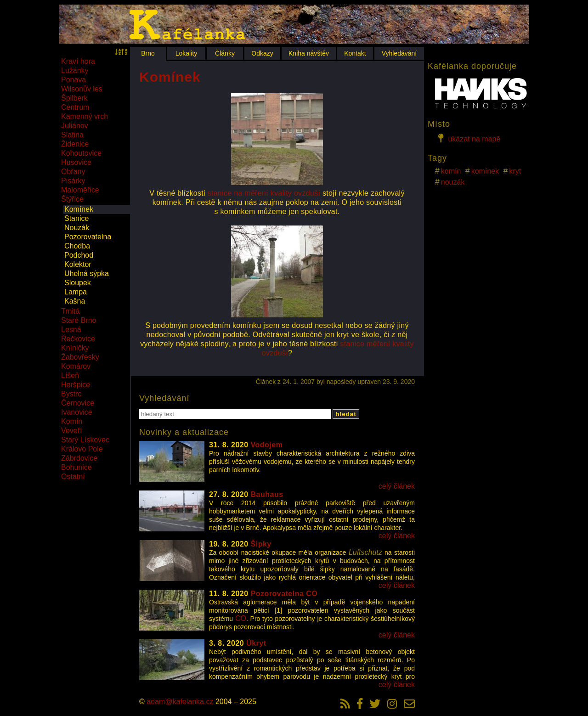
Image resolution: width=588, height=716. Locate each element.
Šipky (261, 544)
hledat (346, 414)
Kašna (75, 301)
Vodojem (267, 445)
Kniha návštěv (309, 53)
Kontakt (355, 53)
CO (241, 618)
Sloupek (78, 283)
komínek (485, 171)
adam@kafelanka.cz (180, 702)
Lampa (76, 292)
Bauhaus (267, 494)
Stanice (76, 218)
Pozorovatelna (88, 237)
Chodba (77, 246)
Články (225, 53)
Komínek (79, 209)
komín (451, 171)
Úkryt (256, 643)
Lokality (186, 53)
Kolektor (78, 264)
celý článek (397, 486)
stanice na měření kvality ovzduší (264, 193)
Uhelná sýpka (87, 273)
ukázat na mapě (468, 138)
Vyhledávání (399, 53)
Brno (148, 53)
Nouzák (77, 228)
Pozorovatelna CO (284, 594)
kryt (515, 171)
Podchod (79, 255)
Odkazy (262, 53)
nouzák (453, 182)
